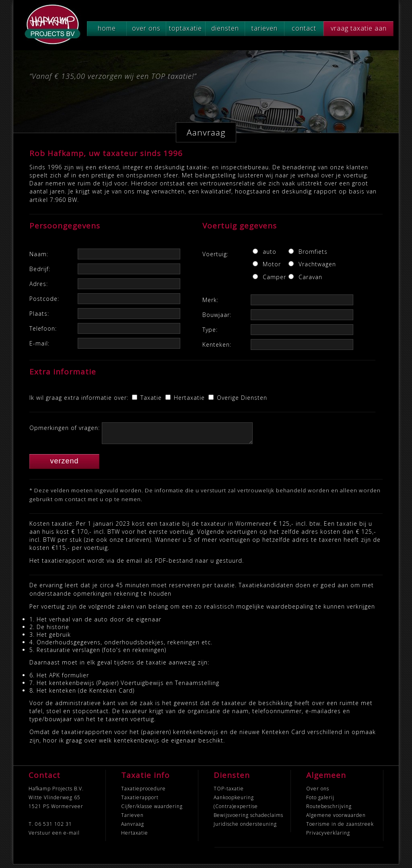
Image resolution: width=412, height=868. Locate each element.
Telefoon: (43, 328)
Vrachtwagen (309, 264)
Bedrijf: (40, 269)
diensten (225, 28)
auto (270, 252)
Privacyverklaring (328, 836)
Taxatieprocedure (143, 792)
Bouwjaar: (217, 315)
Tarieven (132, 819)
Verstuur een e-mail (54, 836)
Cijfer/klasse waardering (152, 810)
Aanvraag (133, 828)
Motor (272, 264)
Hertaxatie (190, 398)
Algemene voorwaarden (336, 819)
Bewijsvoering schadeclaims (248, 819)
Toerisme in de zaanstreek (340, 828)
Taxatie (152, 398)
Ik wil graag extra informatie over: (79, 398)
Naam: (39, 254)
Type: (210, 330)
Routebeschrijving (329, 810)
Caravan (309, 277)
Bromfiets (309, 252)
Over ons (318, 792)
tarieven (265, 28)
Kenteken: (217, 345)
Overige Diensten (242, 398)
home (107, 28)
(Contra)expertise (236, 810)
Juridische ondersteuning (245, 828)
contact (304, 28)
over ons (146, 28)
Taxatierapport (140, 801)
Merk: (210, 300)
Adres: (39, 284)
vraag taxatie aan (359, 28)
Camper (273, 277)
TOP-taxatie (229, 792)
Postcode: (44, 299)
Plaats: (39, 314)
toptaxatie (185, 28)
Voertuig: (215, 254)
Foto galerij (320, 801)
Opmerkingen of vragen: (65, 428)
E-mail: (39, 343)
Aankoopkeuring (234, 801)
